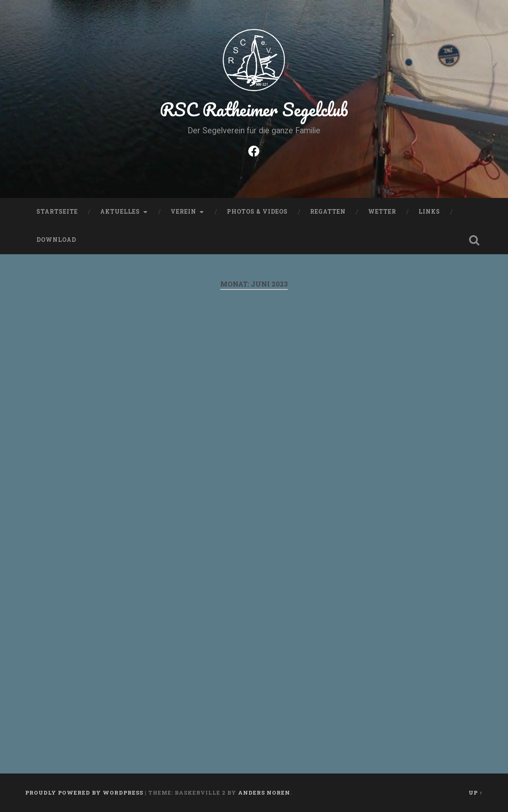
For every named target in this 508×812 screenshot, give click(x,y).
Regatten (328, 212)
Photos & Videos (257, 212)
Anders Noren (264, 793)
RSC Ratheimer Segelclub (254, 109)
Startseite (57, 212)
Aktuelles (120, 212)
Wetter (382, 212)
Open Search (474, 240)
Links (429, 212)
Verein (183, 212)
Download (56, 240)
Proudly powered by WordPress (84, 793)
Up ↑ (475, 793)
